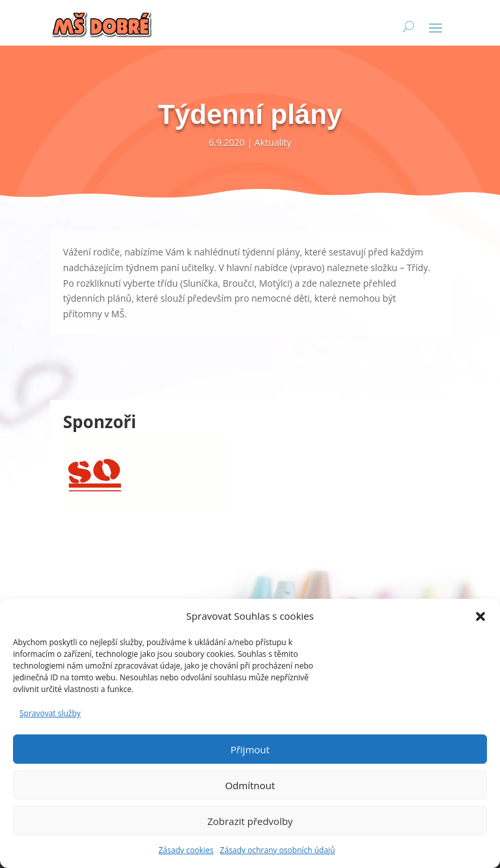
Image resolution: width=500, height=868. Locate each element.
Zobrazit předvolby (250, 821)
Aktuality (273, 142)
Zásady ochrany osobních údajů (278, 850)
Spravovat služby (50, 713)
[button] (480, 616)
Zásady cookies (186, 850)
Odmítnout (250, 785)
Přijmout (250, 749)
